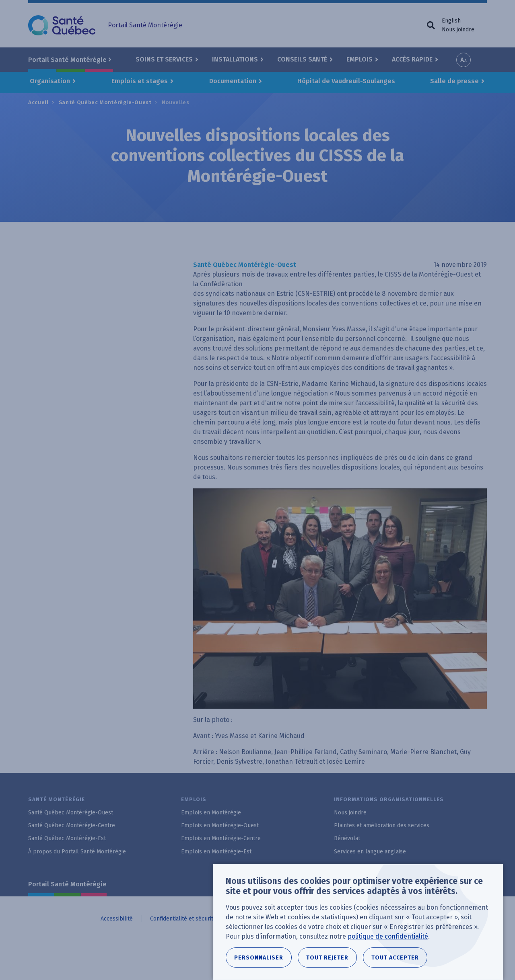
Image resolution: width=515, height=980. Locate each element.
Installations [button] (235, 59)
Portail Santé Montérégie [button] (67, 60)
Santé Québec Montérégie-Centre (72, 825)
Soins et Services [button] (164, 59)
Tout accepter (395, 963)
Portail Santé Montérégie (67, 884)
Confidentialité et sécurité (183, 919)
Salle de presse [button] (454, 81)
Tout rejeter (327, 963)
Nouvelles (176, 102)
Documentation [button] (233, 81)
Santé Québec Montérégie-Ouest (105, 102)
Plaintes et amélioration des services (382, 825)
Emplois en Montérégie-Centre (221, 838)
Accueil (38, 102)
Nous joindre (458, 30)
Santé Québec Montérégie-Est (67, 838)
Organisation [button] (50, 81)
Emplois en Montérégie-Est (216, 852)
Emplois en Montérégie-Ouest (220, 825)
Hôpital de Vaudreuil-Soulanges (346, 81)
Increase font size (463, 60)
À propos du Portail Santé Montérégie (77, 852)
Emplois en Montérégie (211, 813)
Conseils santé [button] (302, 59)
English (451, 21)
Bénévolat (347, 838)
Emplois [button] (359, 59)
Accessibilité (117, 919)
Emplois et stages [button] (140, 81)
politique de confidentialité (388, 942)
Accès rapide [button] (412, 59)
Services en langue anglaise (370, 852)
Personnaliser (259, 963)
